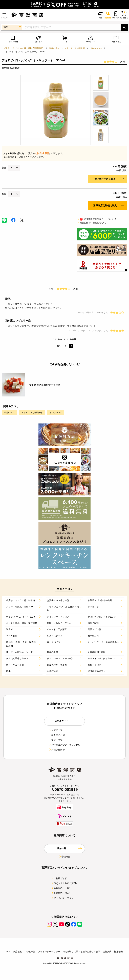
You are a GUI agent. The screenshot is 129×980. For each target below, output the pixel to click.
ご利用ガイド (59, 878)
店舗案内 (107, 952)
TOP (8, 952)
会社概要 (65, 857)
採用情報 (119, 952)
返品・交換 (56, 740)
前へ (59, 346)
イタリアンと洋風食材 (75, 48)
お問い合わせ (57, 750)
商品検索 (18, 952)
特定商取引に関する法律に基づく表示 (81, 952)
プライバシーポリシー (63, 898)
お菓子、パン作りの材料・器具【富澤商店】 (24, 48)
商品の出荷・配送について (92, 223)
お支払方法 (56, 730)
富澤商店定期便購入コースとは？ (97, 219)
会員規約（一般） (61, 888)
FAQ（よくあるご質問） (65, 883)
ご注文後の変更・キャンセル (64, 745)
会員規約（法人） (61, 893)
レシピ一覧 (30, 952)
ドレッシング (96, 48)
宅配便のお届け (58, 735)
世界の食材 (54, 48)
